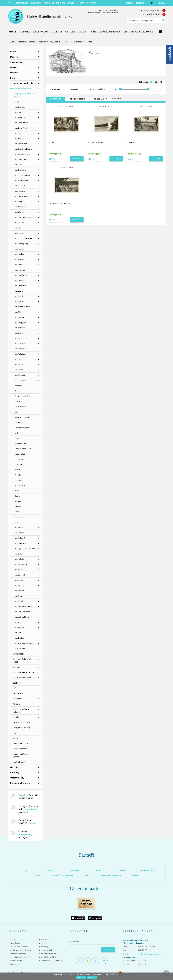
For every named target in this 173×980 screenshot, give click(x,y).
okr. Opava (19, 338)
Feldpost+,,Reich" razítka (23, 672)
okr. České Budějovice (23, 149)
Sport (15, 733)
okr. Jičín (18, 228)
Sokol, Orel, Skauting (21, 728)
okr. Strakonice (21, 564)
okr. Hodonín (20, 186)
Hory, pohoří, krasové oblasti (22, 660)
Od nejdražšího (101, 99)
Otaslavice (19, 464)
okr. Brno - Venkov (22, 128)
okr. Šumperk (20, 575)
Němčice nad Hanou (23, 449)
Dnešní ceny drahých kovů (20, 950)
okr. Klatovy (19, 259)
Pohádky (16, 704)
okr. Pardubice (21, 349)
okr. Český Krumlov (22, 154)
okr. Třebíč (19, 601)
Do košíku (77, 159)
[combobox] (162, 82)
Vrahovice (19, 517)
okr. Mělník (19, 296)
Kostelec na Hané (22, 428)
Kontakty (45, 947)
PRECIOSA (74, 870)
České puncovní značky (19, 947)
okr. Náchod (20, 317)
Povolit (81, 978)
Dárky (13, 78)
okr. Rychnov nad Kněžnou (25, 549)
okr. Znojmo (19, 638)
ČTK (87, 875)
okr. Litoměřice (20, 286)
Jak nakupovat (15, 964)
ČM (26, 870)
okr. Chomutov (21, 207)
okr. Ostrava (20, 343)
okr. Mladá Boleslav (23, 307)
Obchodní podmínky (18, 954)
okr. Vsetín (19, 622)
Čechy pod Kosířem (22, 396)
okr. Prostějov (78, 42)
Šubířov (18, 506)
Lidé (14, 688)
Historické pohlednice (27, 42)
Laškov (17, 433)
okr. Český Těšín (21, 159)
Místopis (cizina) (19, 654)
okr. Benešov (20, 107)
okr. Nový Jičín (20, 322)
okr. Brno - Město (21, 123)
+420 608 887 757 (152, 14)
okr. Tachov (19, 585)
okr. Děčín (19, 165)
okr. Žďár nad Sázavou (24, 643)
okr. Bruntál (19, 133)
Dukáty (14, 67)
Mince (13, 52)
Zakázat (92, 978)
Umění (15, 738)
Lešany (18, 438)
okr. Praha (19, 370)
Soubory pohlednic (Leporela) (20, 755)
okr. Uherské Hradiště (23, 606)
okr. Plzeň (19, 365)
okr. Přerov (19, 528)
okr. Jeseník (19, 223)
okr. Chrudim (20, 212)
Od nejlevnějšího (78, 99)
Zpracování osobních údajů (52, 961)
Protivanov (19, 480)
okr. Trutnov (20, 596)
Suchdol (18, 501)
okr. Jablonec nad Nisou (24, 217)
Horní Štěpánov (21, 407)
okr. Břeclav (19, 138)
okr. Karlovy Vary (22, 244)
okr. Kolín (18, 265)
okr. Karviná (20, 249)
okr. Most (18, 312)
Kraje (17, 102)
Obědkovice (19, 459)
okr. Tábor (19, 580)
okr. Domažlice (21, 170)
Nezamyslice (20, 454)
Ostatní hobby (17, 778)
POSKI (135, 875)
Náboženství (18, 693)
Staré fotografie (19, 762)
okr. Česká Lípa (21, 144)
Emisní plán (46, 940)
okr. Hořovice (20, 191)
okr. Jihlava (19, 233)
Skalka (17, 496)
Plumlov (18, 470)
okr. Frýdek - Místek (22, 175)
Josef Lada (17, 683)
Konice (17, 422)
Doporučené (56, 99)
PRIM (99, 870)
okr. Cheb (19, 202)
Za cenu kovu (17, 62)
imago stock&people (111, 875)
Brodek (18, 391)
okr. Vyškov (19, 627)
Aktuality (13, 940)
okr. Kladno (19, 254)
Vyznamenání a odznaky (22, 83)
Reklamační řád (16, 961)
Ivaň (16, 412)
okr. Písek (19, 359)
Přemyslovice (20, 485)
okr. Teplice (19, 591)
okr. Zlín (18, 633)
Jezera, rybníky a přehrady (23, 678)
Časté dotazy (15, 943)
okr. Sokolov (20, 559)
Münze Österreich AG (62, 875)
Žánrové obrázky (20, 749)
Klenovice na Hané (22, 417)
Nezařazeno (20, 648)
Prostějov (18, 475)
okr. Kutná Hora (21, 275)
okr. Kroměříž (20, 270)
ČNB (50, 870)
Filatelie (14, 767)
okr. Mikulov (20, 301)
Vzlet (17, 522)
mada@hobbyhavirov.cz (151, 11)
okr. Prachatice (21, 375)
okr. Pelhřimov (20, 354)
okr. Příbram (20, 533)
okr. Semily (19, 554)
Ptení (17, 491)
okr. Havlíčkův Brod (22, 180)
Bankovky (15, 772)
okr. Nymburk (20, 328)
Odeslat (108, 949)
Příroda (16, 717)
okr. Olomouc (20, 333)
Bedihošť (18, 386)
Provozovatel (46, 950)
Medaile (14, 57)
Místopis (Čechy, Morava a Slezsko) (54, 42)
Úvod (12, 42)
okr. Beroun (19, 112)
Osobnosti (17, 699)
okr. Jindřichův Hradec (23, 238)
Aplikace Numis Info (49, 954)
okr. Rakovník (20, 538)
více (116, 974)
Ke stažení (45, 943)
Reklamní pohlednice (21, 722)
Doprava (16, 667)
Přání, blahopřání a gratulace (21, 711)
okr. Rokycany (20, 543)
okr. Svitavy (19, 570)
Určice (17, 512)
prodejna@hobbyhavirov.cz (149, 954)
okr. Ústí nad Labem (23, 612)
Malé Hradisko (21, 443)
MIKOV (123, 870)
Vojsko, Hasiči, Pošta (21, 743)
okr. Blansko (20, 117)
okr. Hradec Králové (23, 196)
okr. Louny (19, 291)
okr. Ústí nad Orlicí (22, 617)
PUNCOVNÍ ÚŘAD (147, 870)
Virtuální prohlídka (48, 957)
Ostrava (14, 73)
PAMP (38, 875)
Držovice (18, 401)
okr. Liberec (19, 280)
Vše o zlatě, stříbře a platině (21, 957)
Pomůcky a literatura (20, 783)
